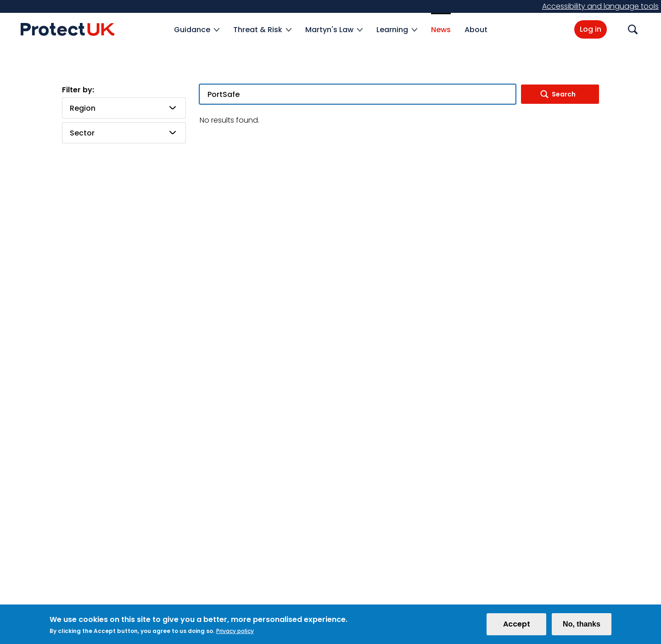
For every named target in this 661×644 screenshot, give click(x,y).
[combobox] (124, 108)
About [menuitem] (476, 30)
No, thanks (582, 626)
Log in (591, 29)
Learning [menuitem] (397, 35)
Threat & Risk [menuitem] (262, 35)
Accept (517, 626)
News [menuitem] (441, 30)
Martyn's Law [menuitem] (334, 35)
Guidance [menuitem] (197, 35)
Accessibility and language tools (600, 6)
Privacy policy (235, 633)
